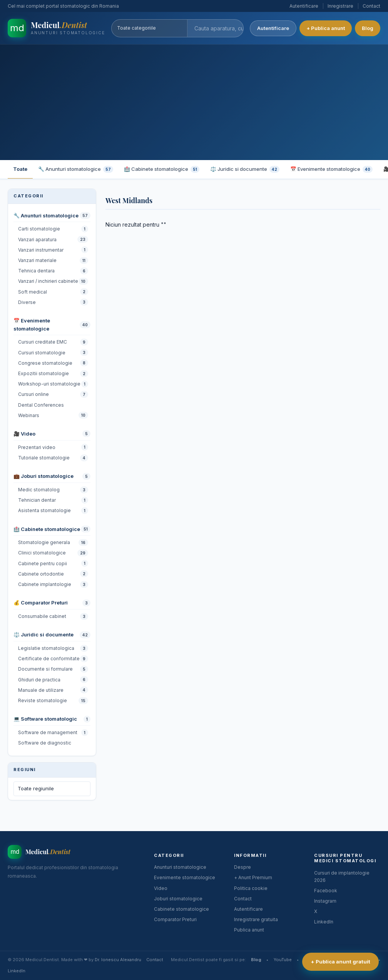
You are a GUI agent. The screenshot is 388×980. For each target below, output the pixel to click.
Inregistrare (340, 6)
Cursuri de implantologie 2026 (342, 876)
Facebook (326, 891)
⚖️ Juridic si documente (245, 169)
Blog (368, 28)
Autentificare (304, 6)
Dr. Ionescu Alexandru (118, 960)
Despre (242, 867)
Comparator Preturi (175, 919)
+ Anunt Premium (253, 877)
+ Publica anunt (326, 28)
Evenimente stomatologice (185, 877)
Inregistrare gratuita (256, 919)
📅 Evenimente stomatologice (331, 169)
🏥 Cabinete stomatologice (162, 169)
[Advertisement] (194, 102)
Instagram (325, 901)
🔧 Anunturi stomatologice (76, 169)
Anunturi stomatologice (180, 867)
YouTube (283, 960)
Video (161, 888)
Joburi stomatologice (178, 899)
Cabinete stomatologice (181, 909)
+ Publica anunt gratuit (340, 962)
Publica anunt (249, 930)
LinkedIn (324, 922)
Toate (20, 169)
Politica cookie (251, 888)
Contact (371, 6)
